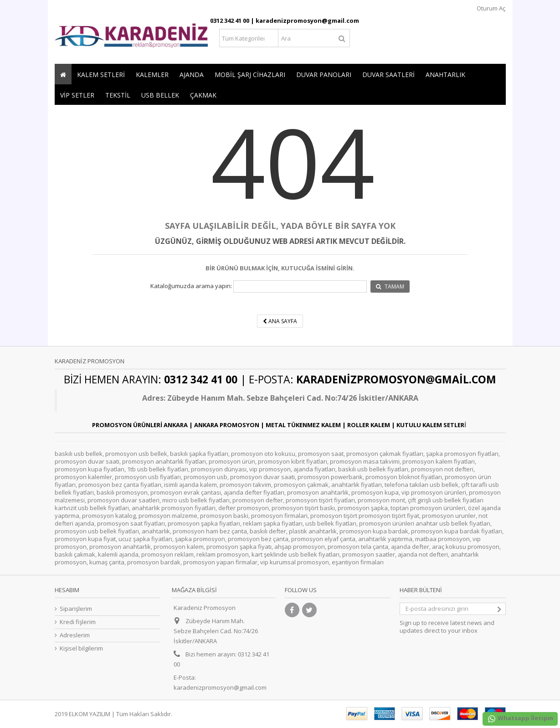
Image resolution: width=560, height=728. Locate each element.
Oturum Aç (490, 8)
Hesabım (67, 590)
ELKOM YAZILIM (90, 714)
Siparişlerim (76, 609)
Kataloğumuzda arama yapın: (191, 286)
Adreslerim (75, 635)
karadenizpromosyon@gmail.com (220, 687)
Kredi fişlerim (78, 622)
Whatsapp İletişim (520, 719)
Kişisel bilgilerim (81, 648)
